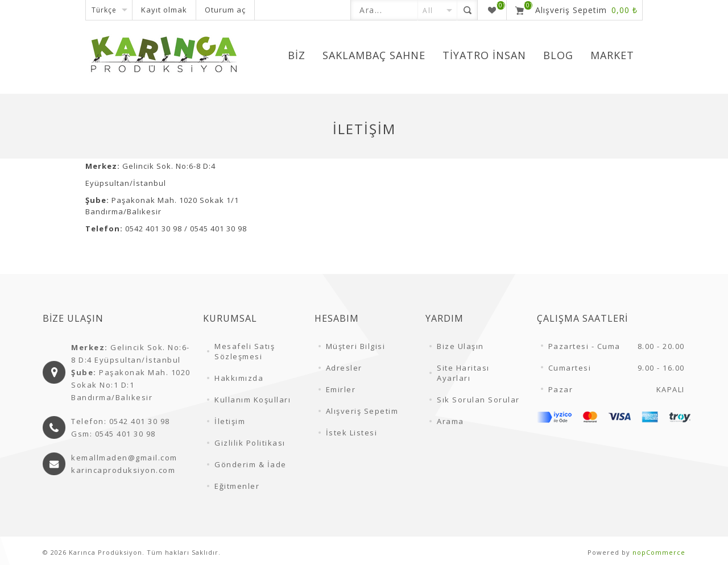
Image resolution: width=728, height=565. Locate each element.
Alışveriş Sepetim (362, 411)
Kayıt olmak (164, 10)
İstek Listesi (352, 433)
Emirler (341, 389)
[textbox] (384, 10)
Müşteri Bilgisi (356, 346)
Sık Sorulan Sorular (478, 400)
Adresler (344, 368)
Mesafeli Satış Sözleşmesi (245, 351)
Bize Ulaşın (460, 346)
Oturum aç (225, 10)
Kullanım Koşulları (253, 400)
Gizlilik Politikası (250, 443)
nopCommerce (659, 552)
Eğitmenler (237, 486)
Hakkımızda (239, 378)
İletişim (230, 421)
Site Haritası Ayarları (463, 373)
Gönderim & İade (251, 464)
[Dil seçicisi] (109, 10)
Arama (450, 421)
